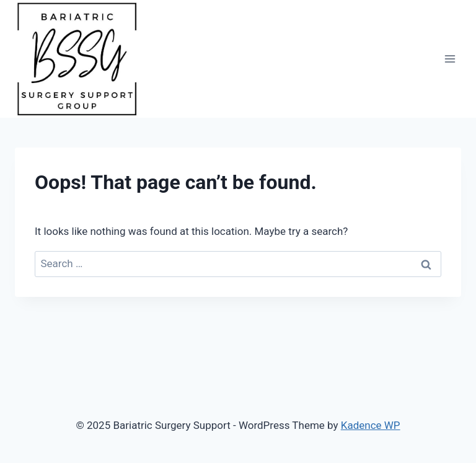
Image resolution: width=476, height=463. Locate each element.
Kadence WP (371, 425)
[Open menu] (450, 59)
